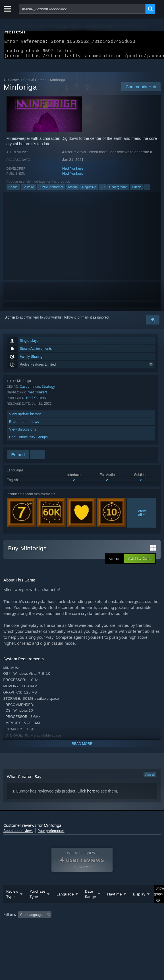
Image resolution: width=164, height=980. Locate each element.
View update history (25, 417)
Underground (118, 190)
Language (65, 905)
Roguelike (89, 190)
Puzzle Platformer (51, 190)
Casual (13, 190)
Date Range (90, 905)
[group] (82, 933)
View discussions (23, 433)
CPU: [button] (104, 934)
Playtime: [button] (133, 926)
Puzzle (137, 190)
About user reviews (18, 834)
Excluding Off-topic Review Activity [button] (89, 926)
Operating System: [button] (75, 934)
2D (103, 190)
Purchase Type (37, 905)
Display (139, 905)
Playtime (114, 905)
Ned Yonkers (73, 172)
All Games (12, 83)
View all (150, 778)
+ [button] (147, 190)
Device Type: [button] (15, 941)
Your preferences (51, 834)
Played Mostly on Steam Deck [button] (28, 934)
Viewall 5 (142, 516)
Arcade (73, 190)
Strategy (48, 390)
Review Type (12, 905)
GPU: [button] (123, 934)
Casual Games (35, 83)
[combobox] (82, 9)
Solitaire (28, 190)
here (91, 794)
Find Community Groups (28, 440)
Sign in (10, 321)
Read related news (24, 425)
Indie (36, 390)
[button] (139, 562)
